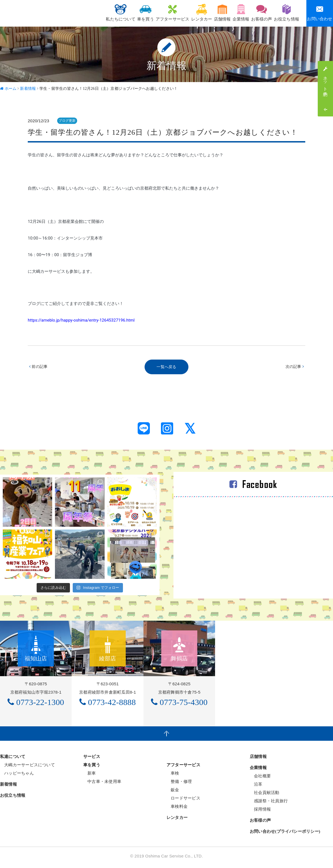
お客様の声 (255, 13)
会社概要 (260, 779)
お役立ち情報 (284, 13)
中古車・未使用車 (102, 784)
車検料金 (177, 809)
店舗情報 (206, 13)
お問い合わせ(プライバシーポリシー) (285, 834)
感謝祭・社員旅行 (269, 804)
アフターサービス (147, 13)
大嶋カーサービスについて (27, 768)
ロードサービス (183, 801)
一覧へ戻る (167, 367)
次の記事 (294, 367)
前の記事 (39, 367)
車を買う (115, 13)
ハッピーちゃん (17, 776)
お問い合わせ (320, 13)
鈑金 (173, 793)
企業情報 (229, 13)
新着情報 (8, 787)
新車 (90, 776)
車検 (173, 776)
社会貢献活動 (265, 796)
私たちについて (86, 13)
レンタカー (180, 13)
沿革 (256, 787)
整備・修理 (179, 784)
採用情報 (260, 812)
